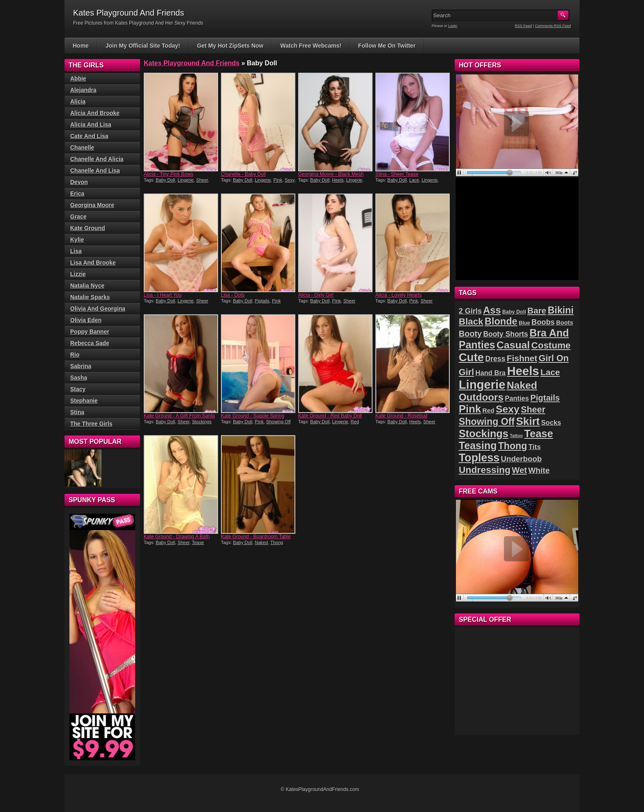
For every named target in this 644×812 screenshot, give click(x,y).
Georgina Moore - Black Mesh (331, 174)
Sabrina (81, 366)
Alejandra (83, 90)
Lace (414, 180)
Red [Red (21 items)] (489, 410)
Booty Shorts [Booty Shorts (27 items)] (505, 334)
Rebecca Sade (90, 343)
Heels (338, 180)
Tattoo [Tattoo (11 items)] (516, 436)
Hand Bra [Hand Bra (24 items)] (491, 373)
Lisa (76, 251)
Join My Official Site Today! (143, 46)
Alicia (78, 101)
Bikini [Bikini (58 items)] (560, 310)
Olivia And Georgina (98, 309)
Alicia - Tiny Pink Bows (169, 174)
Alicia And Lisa (91, 125)
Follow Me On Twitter (387, 46)
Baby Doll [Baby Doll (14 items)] (514, 312)
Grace (78, 217)
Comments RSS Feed (553, 26)
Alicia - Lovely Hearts (399, 295)
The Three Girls (91, 424)
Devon (79, 182)
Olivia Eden (86, 320)
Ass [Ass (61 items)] (492, 310)
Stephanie (84, 401)
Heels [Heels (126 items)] (523, 371)
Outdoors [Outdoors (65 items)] (481, 397)
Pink (278, 180)
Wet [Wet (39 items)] (519, 470)
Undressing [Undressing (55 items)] (485, 470)
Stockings (202, 422)
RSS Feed (524, 26)
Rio (75, 355)
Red (355, 422)
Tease (198, 542)
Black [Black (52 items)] (471, 322)
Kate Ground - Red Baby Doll (330, 416)
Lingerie (186, 180)
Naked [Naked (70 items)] (522, 385)
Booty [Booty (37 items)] (470, 334)
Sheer (202, 180)
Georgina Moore (92, 205)
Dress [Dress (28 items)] (495, 359)
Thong (277, 542)
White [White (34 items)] (539, 470)
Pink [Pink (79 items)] (470, 409)
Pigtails (262, 301)
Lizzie (78, 274)
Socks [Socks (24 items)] (551, 423)
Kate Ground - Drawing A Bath (177, 537)
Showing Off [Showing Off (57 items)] (487, 422)
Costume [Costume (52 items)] (551, 345)
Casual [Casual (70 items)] (513, 345)
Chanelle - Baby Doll (243, 174)
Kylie (77, 240)
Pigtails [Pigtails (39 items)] (545, 398)
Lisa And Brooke (93, 263)
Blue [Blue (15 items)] (524, 323)
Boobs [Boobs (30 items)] (543, 322)
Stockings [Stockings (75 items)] (484, 434)
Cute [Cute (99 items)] (471, 357)
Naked (262, 542)
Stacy (78, 389)
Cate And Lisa (89, 136)
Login (453, 26)
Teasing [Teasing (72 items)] (478, 445)
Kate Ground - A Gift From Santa (179, 416)
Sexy (290, 180)
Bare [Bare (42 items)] (537, 310)
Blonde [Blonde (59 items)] (501, 321)
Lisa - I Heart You (163, 295)
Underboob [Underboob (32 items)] (522, 459)
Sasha (79, 378)
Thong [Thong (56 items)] (513, 446)
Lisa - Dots (233, 295)
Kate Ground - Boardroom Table (256, 537)
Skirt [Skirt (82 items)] (528, 421)
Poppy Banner (90, 332)
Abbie (78, 78)
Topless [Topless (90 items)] (479, 458)
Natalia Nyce (87, 286)
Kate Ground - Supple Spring (253, 416)
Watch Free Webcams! (311, 46)
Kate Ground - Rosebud (401, 416)
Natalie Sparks (90, 297)
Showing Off (278, 422)
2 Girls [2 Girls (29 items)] (470, 311)
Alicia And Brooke (95, 113)
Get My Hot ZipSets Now (230, 46)
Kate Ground (88, 228)
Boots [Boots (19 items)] (565, 323)
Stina (77, 412)
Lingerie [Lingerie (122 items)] (482, 385)
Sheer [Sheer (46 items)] (533, 410)
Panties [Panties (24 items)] (517, 398)
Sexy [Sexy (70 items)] (508, 409)
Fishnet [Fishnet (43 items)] (522, 358)
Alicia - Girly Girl (316, 295)
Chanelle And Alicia (97, 159)
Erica (77, 194)
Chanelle (82, 148)
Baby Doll (165, 180)
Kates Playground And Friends (192, 63)
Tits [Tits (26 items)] (535, 447)
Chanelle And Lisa (95, 171)
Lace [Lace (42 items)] (550, 372)
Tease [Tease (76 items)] (538, 434)
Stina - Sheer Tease (397, 174)
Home (81, 46)
